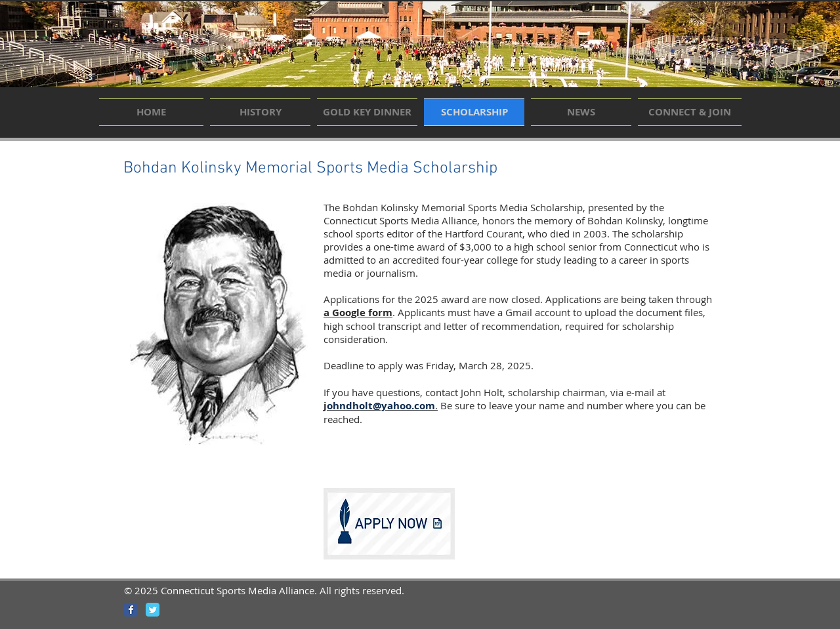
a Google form (358, 313)
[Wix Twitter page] (153, 610)
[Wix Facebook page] (131, 610)
